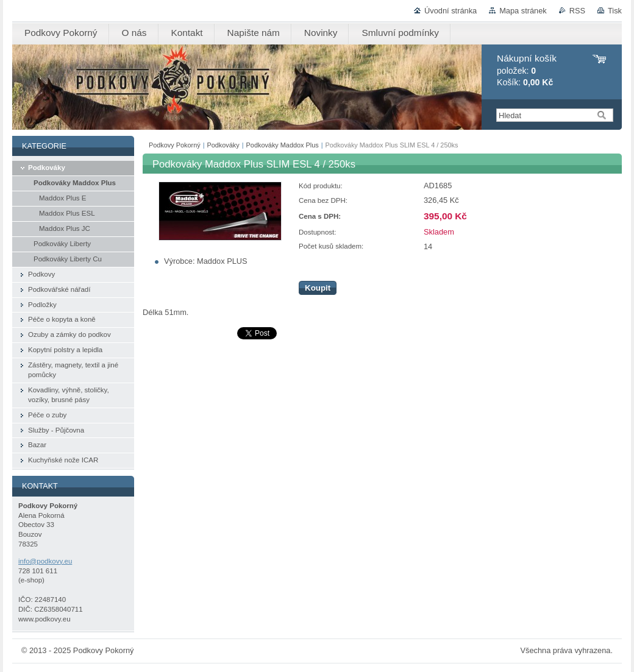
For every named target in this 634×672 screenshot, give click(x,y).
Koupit (318, 288)
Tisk (615, 11)
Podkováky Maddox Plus (283, 145)
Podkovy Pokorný (175, 145)
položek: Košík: (527, 70)
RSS (577, 11)
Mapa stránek (523, 11)
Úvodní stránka (451, 11)
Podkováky (223, 145)
